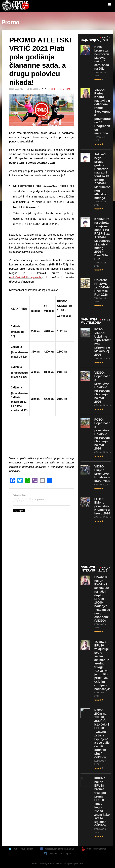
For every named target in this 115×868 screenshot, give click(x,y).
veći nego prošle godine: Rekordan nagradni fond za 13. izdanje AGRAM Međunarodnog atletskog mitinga (103, 176)
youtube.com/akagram (97, 849)
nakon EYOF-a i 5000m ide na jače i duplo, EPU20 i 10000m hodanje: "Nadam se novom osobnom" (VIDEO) (102, 599)
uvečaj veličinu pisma (45, 88)
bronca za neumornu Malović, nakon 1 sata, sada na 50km (102, 58)
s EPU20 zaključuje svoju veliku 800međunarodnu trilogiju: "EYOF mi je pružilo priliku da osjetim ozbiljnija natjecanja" (103, 665)
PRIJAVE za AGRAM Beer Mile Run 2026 (102, 287)
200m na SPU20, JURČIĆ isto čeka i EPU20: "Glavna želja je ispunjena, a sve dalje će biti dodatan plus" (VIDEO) (102, 734)
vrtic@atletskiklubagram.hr (26, 277)
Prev (107, 37)
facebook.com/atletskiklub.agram (60, 849)
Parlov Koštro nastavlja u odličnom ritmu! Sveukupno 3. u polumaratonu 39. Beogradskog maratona (103, 111)
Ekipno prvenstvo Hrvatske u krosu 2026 (102, 474)
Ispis (53, 89)
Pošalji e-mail (65, 89)
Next (110, 37)
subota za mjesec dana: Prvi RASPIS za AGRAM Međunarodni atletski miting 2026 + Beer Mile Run (103, 239)
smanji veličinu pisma (42, 88)
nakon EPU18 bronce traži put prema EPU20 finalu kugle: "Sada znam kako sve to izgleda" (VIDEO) (102, 802)
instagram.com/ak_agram (60, 854)
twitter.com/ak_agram (23, 849)
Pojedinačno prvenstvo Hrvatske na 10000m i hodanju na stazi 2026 (102, 387)
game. (15, 6)
